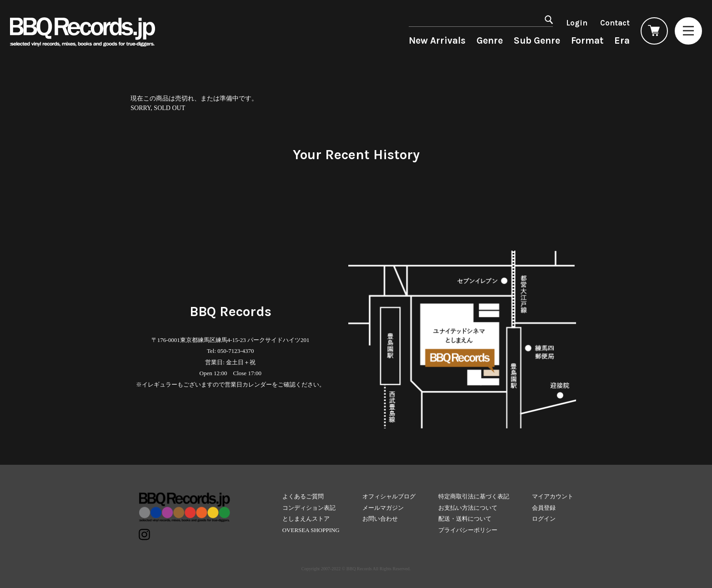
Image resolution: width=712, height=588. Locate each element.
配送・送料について (465, 519)
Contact (615, 23)
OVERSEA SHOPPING (311, 530)
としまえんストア (306, 519)
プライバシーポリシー (468, 530)
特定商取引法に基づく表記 (474, 496)
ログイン (544, 519)
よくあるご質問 (303, 496)
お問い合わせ (380, 519)
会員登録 (544, 508)
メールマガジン (383, 508)
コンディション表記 (309, 508)
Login (577, 23)
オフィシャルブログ (389, 496)
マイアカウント (553, 496)
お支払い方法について (468, 508)
